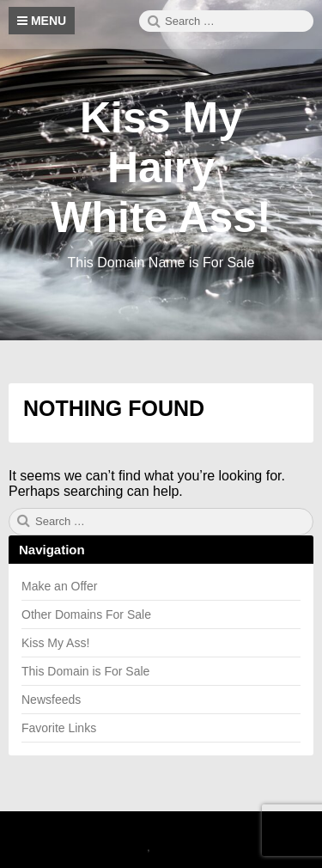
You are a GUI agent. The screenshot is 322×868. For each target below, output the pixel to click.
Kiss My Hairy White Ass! (161, 168)
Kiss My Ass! (55, 643)
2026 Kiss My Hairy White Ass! (114, 832)
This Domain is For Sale (85, 671)
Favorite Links (59, 728)
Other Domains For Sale (86, 614)
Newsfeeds (51, 700)
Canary (129, 847)
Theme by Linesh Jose (212, 847)
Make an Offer (59, 586)
